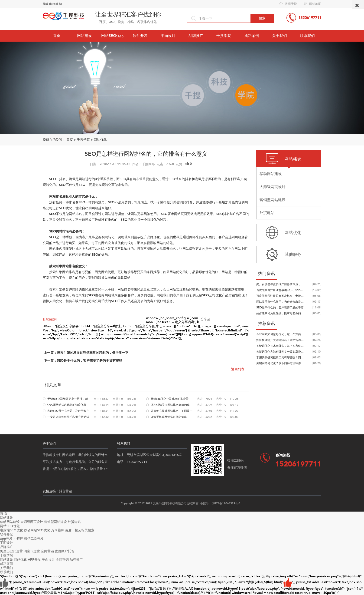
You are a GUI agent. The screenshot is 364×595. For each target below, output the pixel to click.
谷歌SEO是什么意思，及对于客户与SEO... (68, 412)
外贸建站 (74, 522)
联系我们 (307, 36)
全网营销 (47, 551)
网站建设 (84, 36)
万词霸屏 (58, 530)
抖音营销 (65, 491)
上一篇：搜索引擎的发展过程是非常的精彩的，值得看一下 (86, 353)
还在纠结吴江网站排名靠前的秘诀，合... (170, 406)
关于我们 (279, 36)
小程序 (18, 539)
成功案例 (252, 36)
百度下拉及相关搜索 (80, 530)
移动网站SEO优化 (37, 530)
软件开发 (140, 36)
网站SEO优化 (112, 36)
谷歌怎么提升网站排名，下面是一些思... (172, 412)
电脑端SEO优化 (11, 530)
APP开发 (34, 560)
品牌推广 (196, 36)
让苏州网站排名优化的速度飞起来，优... (67, 406)
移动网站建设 (10, 522)
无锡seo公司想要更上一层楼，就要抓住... (68, 400)
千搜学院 (224, 36)
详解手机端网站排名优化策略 (169, 417)
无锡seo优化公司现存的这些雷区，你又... (170, 400)
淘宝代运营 (32, 551)
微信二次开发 (34, 539)
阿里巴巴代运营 (11, 551)
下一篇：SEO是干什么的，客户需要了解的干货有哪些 (83, 361)
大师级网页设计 (32, 522)
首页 (57, 36)
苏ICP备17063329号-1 (226, 503)
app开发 (6, 539)
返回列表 (238, 369)
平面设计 (168, 36)
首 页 (4, 514)
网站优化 (100, 140)
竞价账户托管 (65, 551)
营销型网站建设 (55, 522)
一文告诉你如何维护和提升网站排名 (68, 418)
